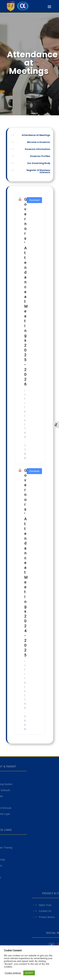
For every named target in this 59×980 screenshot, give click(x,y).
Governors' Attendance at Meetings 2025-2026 (26, 292)
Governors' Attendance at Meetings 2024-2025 (26, 563)
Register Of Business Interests (38, 172)
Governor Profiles (40, 156)
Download (34, 200)
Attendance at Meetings (36, 135)
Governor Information (37, 149)
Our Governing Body (39, 163)
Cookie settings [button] (13, 973)
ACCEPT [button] (29, 973)
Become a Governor (39, 142)
